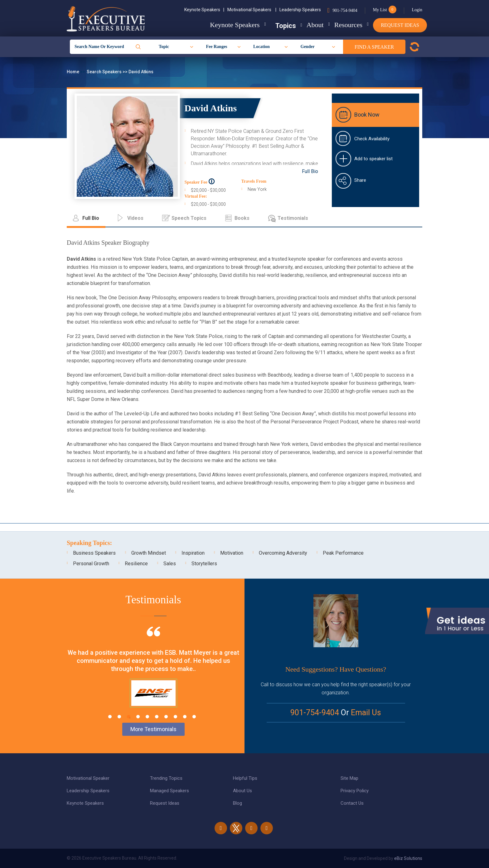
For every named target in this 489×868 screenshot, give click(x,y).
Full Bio (310, 171)
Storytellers (204, 564)
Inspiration (193, 553)
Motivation (232, 553)
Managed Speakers (169, 791)
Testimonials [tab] (293, 218)
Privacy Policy (355, 791)
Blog (237, 803)
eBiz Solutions (408, 858)
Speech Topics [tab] (189, 218)
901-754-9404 (345, 10)
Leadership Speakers (300, 10)
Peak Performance (343, 553)
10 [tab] (194, 717)
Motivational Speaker (88, 778)
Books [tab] (242, 218)
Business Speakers (94, 553)
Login (417, 10)
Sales (170, 564)
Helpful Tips (245, 778)
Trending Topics (166, 778)
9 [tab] (185, 717)
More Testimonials (153, 729)
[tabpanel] (153, 675)
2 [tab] (119, 717)
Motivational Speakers (252, 10)
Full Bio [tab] (91, 218)
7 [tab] (166, 717)
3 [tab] (129, 717)
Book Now (367, 115)
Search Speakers (105, 72)
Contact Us (352, 803)
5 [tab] (147, 717)
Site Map (349, 778)
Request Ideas (400, 25)
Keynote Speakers (204, 10)
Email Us (366, 713)
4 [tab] (138, 717)
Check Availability (372, 139)
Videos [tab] (135, 218)
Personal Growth (91, 564)
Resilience (136, 564)
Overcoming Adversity (283, 553)
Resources (343, 25)
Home (73, 72)
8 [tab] (175, 717)
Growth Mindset (149, 553)
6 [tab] (157, 717)
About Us (242, 791)
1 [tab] (110, 717)
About (305, 25)
